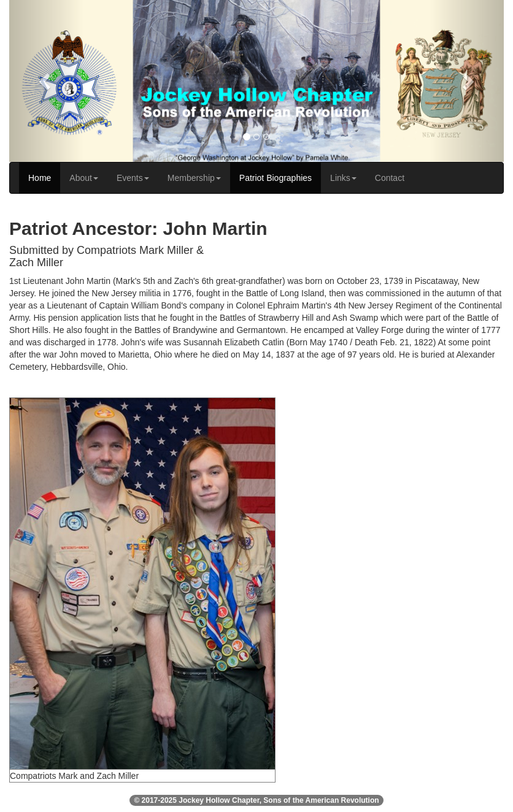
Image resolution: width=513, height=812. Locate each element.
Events (133, 178)
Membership (194, 178)
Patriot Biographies (276, 178)
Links (343, 178)
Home (40, 178)
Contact (390, 178)
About (84, 178)
